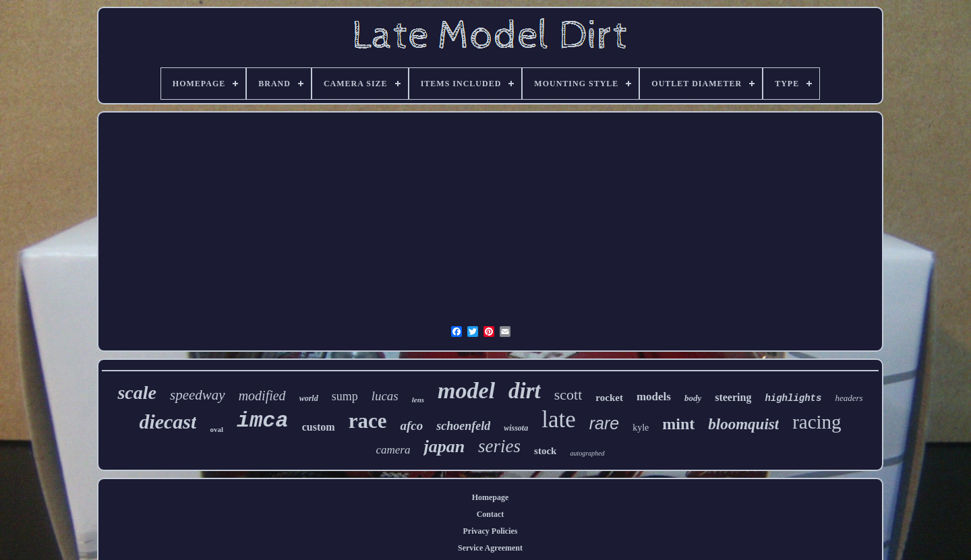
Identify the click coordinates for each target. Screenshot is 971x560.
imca (263, 421)
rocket (609, 398)
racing (817, 422)
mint (678, 424)
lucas (385, 396)
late (559, 419)
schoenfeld (463, 426)
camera (393, 450)
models (654, 397)
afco (411, 426)
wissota (516, 428)
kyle (641, 428)
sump (345, 396)
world (309, 398)
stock (545, 451)
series (499, 446)
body (693, 398)
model (466, 391)
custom (319, 427)
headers (849, 398)
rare (604, 423)
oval (216, 429)
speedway (198, 395)
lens (418, 400)
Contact (491, 514)
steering (733, 397)
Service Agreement (490, 548)
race (368, 421)
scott (568, 395)
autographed (587, 453)
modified (262, 396)
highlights (793, 398)
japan (444, 446)
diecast (168, 422)
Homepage (491, 497)
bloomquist (743, 424)
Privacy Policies (491, 531)
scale (137, 393)
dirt (525, 391)
